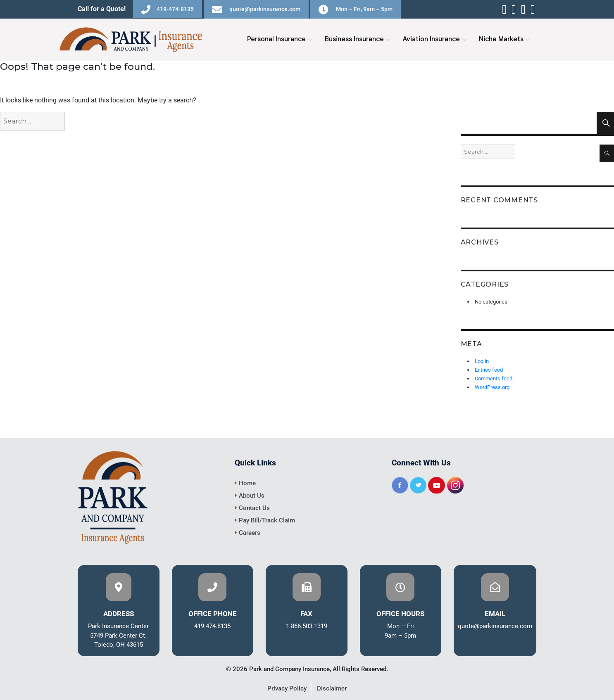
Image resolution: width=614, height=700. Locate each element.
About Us (250, 496)
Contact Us (252, 508)
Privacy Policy (287, 688)
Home (245, 483)
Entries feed (489, 370)
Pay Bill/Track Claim (265, 520)
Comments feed (494, 378)
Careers (248, 533)
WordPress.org (492, 387)
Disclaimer (332, 688)
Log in (482, 361)
